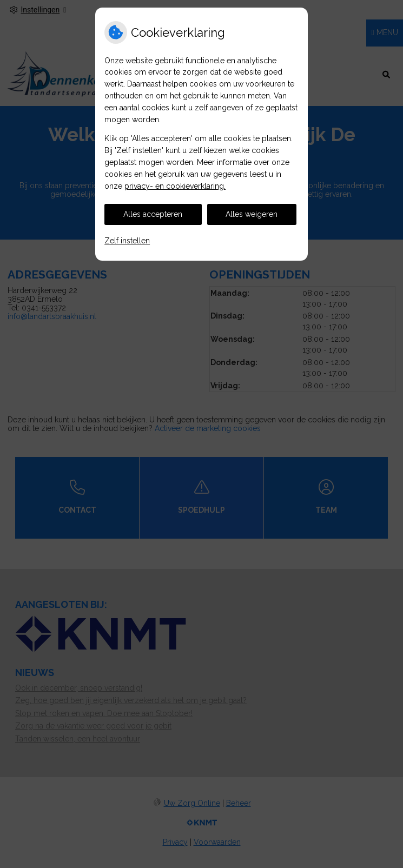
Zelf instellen (127, 241)
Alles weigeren (252, 214)
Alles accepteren (153, 214)
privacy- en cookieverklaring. (175, 186)
